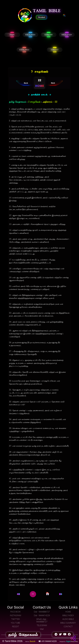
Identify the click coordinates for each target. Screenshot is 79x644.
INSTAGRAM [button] (15, 615)
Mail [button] (42, 629)
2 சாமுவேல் (34, 102)
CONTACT (55, 50)
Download (42, 17)
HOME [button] (68, 612)
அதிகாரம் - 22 (50, 102)
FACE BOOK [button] (15, 612)
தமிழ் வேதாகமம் (18, 102)
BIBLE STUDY (67, 35)
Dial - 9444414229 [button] (42, 615)
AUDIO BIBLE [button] (68, 619)
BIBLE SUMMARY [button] (68, 623)
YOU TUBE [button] (15, 623)
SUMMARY (49, 35)
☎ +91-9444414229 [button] (48, 641)
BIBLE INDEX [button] (68, 615)
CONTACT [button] (68, 627)
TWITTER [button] (15, 619)
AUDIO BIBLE (24, 50)
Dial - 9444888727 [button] (42, 612)
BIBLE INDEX (30, 35)
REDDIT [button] (15, 627)
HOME (12, 35)
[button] (25, 15)
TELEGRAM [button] (42, 625)
